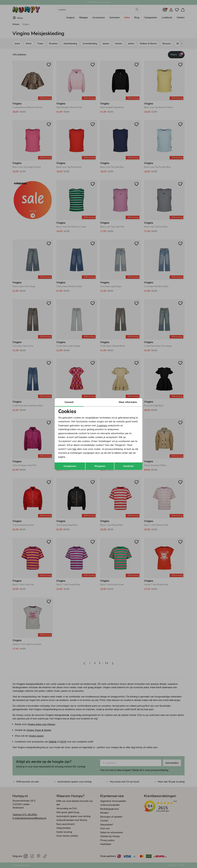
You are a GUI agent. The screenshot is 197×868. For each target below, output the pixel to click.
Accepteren (70, 466)
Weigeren (100, 466)
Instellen (128, 466)
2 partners (102, 426)
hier (75, 449)
